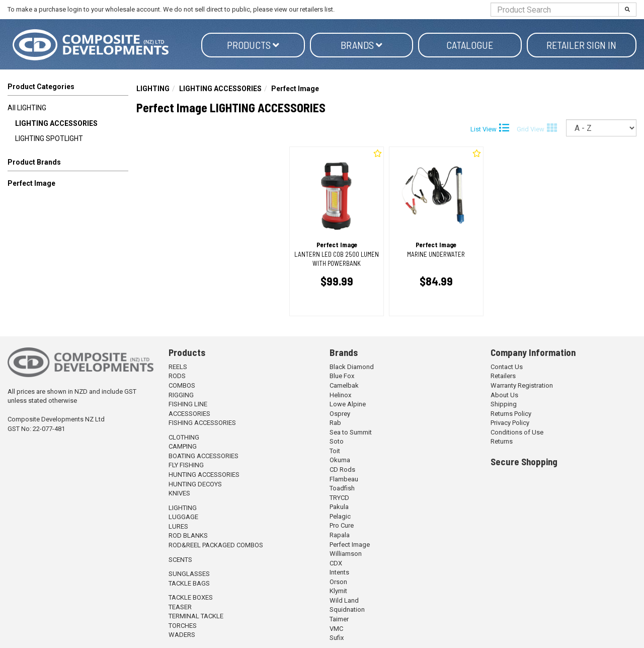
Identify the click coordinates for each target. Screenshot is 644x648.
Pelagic (340, 516)
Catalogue (470, 45)
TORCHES (183, 626)
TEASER (180, 607)
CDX (336, 563)
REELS (178, 367)
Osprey (340, 414)
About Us (504, 395)
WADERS (182, 635)
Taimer (339, 619)
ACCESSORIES (189, 414)
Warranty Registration (522, 385)
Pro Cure (342, 525)
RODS (177, 376)
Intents (339, 572)
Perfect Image (31, 183)
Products (253, 45)
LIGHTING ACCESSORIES (56, 123)
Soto (337, 441)
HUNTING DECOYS (195, 484)
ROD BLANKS (188, 535)
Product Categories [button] (41, 87)
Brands (361, 45)
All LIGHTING (27, 108)
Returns (502, 441)
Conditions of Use (517, 432)
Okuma (340, 460)
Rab (335, 423)
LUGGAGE (183, 517)
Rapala (340, 535)
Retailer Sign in (581, 45)
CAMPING (183, 446)
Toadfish (342, 488)
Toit (335, 451)
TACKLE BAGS (189, 583)
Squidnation (347, 609)
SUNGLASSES (189, 574)
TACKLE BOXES (191, 597)
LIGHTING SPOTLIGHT (49, 138)
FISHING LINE (188, 404)
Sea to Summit (351, 432)
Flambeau (344, 479)
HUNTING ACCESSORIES (204, 475)
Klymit (338, 591)
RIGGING (181, 395)
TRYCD (339, 498)
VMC (336, 629)
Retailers (503, 376)
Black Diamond (352, 367)
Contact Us (507, 367)
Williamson (346, 554)
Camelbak (344, 385)
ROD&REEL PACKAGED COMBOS (216, 545)
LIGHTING (153, 89)
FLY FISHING (186, 465)
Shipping (504, 404)
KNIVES (179, 493)
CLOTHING (184, 437)
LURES (178, 526)
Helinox (340, 395)
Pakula (339, 507)
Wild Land (344, 600)
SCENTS (180, 560)
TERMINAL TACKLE (196, 616)
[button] (68, 164)
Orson (338, 582)
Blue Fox (342, 376)
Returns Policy (511, 414)
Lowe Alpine (348, 404)
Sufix (337, 638)
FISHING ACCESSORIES (202, 423)
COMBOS (182, 385)
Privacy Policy (510, 423)
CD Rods (342, 470)
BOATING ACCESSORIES (204, 456)
